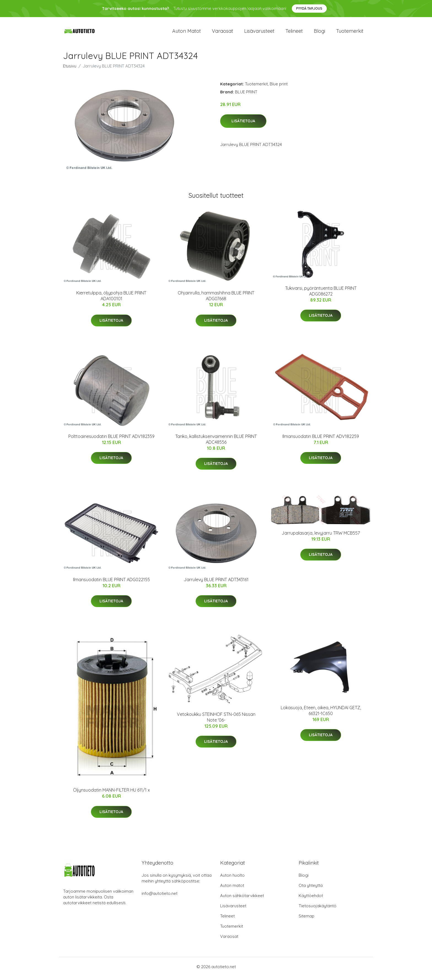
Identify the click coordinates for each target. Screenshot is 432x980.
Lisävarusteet (259, 33)
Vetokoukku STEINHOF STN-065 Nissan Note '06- (216, 721)
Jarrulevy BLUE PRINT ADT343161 (216, 583)
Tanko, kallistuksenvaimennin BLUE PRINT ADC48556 (216, 443)
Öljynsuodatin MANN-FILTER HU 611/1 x (111, 794)
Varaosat (222, 33)
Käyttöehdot (311, 899)
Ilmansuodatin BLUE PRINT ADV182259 (321, 440)
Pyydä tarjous (309, 8)
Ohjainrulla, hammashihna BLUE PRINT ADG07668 (216, 300)
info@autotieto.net (160, 897)
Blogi (319, 33)
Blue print (279, 88)
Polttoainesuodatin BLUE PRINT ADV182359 (111, 440)
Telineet (294, 33)
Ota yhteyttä (311, 889)
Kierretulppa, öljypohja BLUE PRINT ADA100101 (111, 300)
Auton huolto (232, 879)
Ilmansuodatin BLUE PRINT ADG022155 (111, 583)
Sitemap (307, 920)
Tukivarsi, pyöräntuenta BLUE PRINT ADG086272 (321, 295)
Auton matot (187, 33)
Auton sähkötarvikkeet (242, 899)
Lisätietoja (243, 125)
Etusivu (70, 70)
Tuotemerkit (350, 33)
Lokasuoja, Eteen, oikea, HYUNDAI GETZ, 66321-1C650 (321, 714)
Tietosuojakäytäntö (318, 910)
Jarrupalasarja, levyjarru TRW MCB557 (321, 537)
